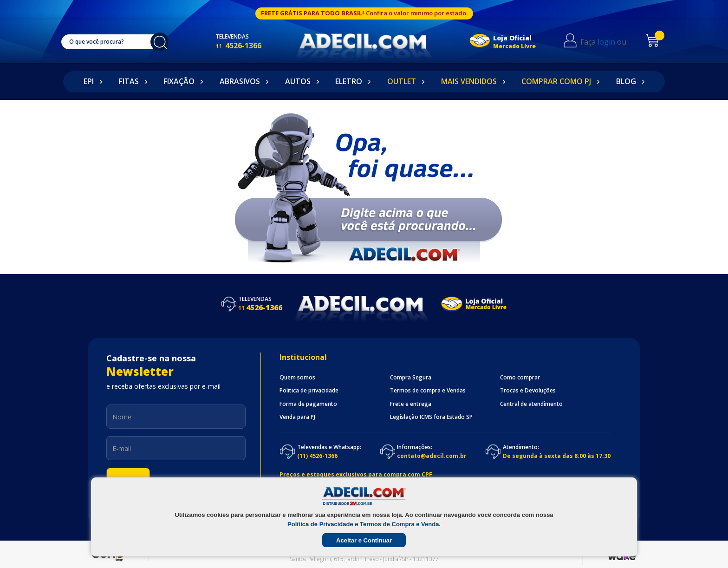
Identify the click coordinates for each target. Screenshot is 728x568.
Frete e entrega (411, 404)
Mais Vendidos (469, 81)
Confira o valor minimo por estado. (417, 13)
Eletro (349, 81)
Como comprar (520, 378)
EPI (89, 81)
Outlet (402, 81)
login (613, 42)
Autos (298, 81)
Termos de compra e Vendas (428, 391)
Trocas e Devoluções (528, 391)
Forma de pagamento (308, 404)
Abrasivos (240, 81)
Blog (626, 81)
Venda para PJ (297, 417)
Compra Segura (411, 378)
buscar (164, 42)
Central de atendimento (531, 404)
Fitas (129, 81)
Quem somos (297, 378)
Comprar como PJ (556, 81)
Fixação (179, 81)
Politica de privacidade (309, 391)
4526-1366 (248, 46)
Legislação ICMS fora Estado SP (431, 417)
